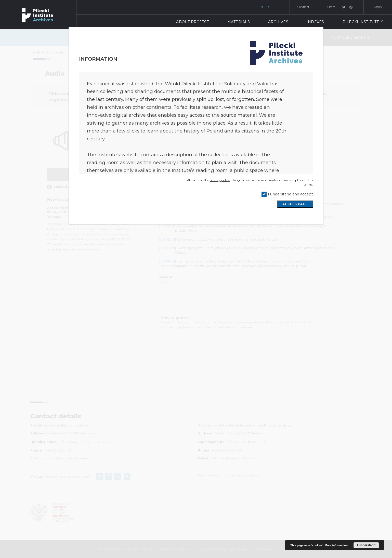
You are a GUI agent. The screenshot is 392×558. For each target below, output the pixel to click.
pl (277, 7)
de (269, 7)
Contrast (303, 7)
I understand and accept (290, 194)
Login (378, 7)
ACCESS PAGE (295, 204)
